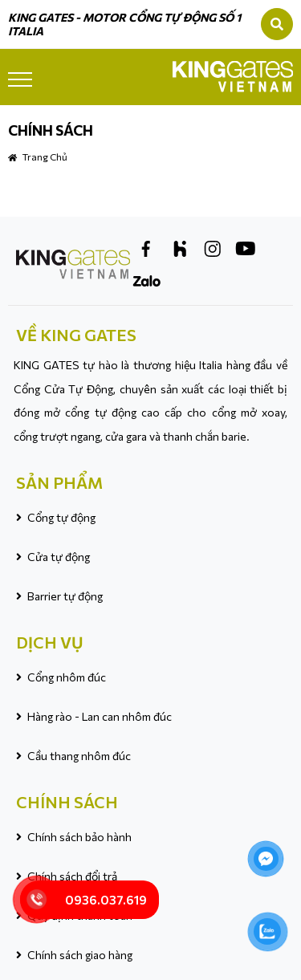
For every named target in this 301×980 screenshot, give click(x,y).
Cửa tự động (59, 557)
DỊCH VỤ (50, 642)
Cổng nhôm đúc (67, 677)
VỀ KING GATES (76, 335)
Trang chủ (45, 157)
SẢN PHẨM (59, 482)
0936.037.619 (106, 900)
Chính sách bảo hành (79, 837)
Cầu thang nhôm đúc (79, 756)
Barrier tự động (65, 596)
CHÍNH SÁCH (67, 802)
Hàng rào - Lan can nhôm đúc (100, 716)
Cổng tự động (61, 517)
